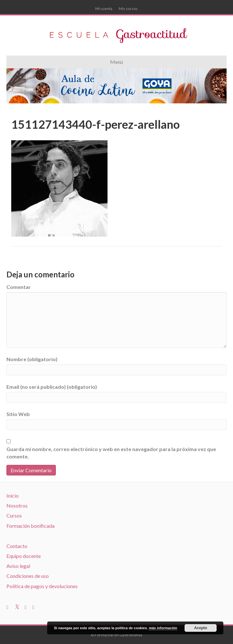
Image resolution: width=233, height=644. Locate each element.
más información (163, 628)
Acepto (201, 628)
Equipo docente (24, 556)
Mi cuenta (104, 9)
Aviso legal (18, 566)
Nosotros (17, 505)
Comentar (19, 287)
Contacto (17, 546)
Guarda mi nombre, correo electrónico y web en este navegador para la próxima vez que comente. (111, 453)
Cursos (14, 515)
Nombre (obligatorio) (32, 359)
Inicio (13, 496)
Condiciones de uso (28, 576)
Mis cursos (128, 9)
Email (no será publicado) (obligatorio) (52, 387)
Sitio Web (18, 414)
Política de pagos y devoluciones (42, 586)
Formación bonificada (30, 526)
